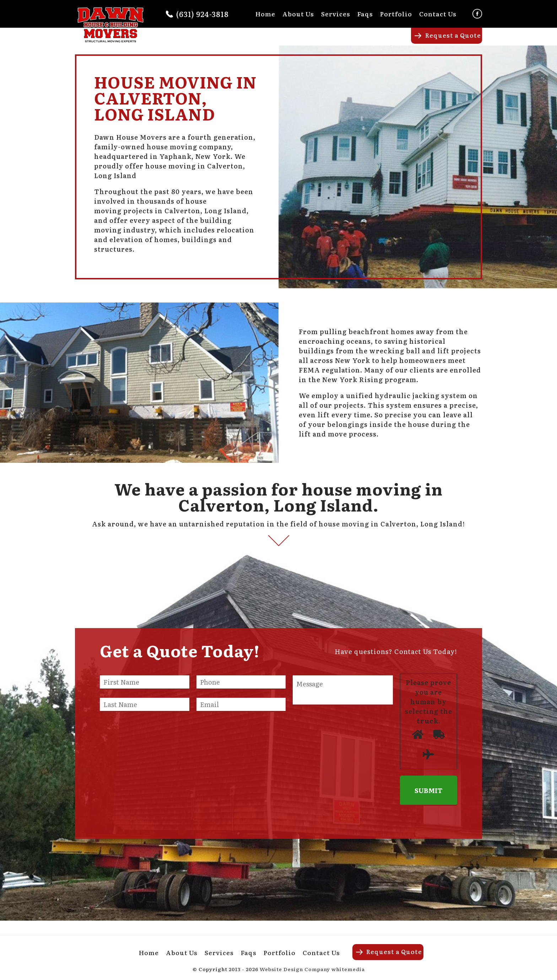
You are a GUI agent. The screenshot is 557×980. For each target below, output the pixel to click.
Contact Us (438, 14)
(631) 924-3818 (202, 14)
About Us (298, 14)
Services (336, 14)
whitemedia (348, 969)
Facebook (477, 14)
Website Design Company (295, 969)
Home (265, 14)
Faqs (365, 14)
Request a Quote (453, 35)
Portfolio (396, 14)
